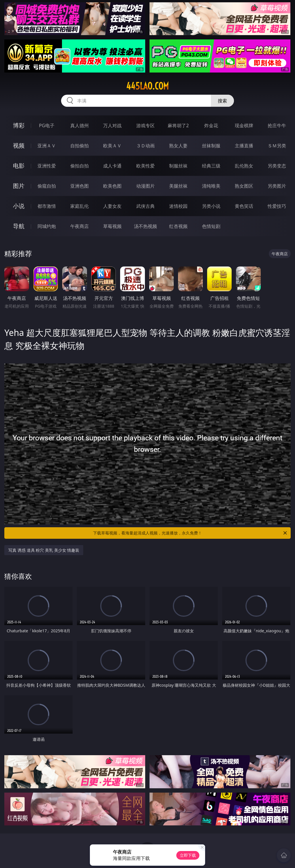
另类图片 (277, 186)
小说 (19, 206)
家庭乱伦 (80, 206)
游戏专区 (145, 125)
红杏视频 (178, 226)
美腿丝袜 (178, 186)
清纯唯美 (211, 186)
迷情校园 (178, 206)
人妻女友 (112, 206)
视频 (19, 145)
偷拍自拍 (80, 166)
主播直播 (244, 146)
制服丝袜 (178, 166)
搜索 (222, 101)
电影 (19, 166)
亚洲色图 (80, 186)
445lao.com (147, 86)
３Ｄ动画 (145, 146)
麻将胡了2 (178, 125)
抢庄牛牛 (277, 125)
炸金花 (211, 125)
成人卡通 (112, 166)
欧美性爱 (145, 166)
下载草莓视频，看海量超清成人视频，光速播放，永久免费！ (190, 533)
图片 (19, 186)
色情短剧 (211, 226)
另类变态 (277, 166)
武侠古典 (145, 206)
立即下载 (188, 855)
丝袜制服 (211, 146)
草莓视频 (112, 226)
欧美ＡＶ (112, 146)
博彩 (19, 125)
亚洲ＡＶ (47, 146)
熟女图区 (244, 186)
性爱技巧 (277, 206)
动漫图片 (145, 186)
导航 (19, 226)
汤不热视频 (145, 226)
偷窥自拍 (47, 186)
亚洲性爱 (47, 166)
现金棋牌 (244, 125)
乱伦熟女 (244, 166)
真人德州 (80, 125)
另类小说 (211, 206)
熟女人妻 (178, 146)
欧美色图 (112, 186)
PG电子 (47, 125)
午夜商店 (80, 226)
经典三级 (211, 166)
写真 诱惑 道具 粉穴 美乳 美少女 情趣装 (44, 550)
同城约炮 (47, 226)
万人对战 (112, 125)
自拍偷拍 (80, 146)
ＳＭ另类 (277, 146)
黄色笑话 (244, 206)
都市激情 (47, 206)
